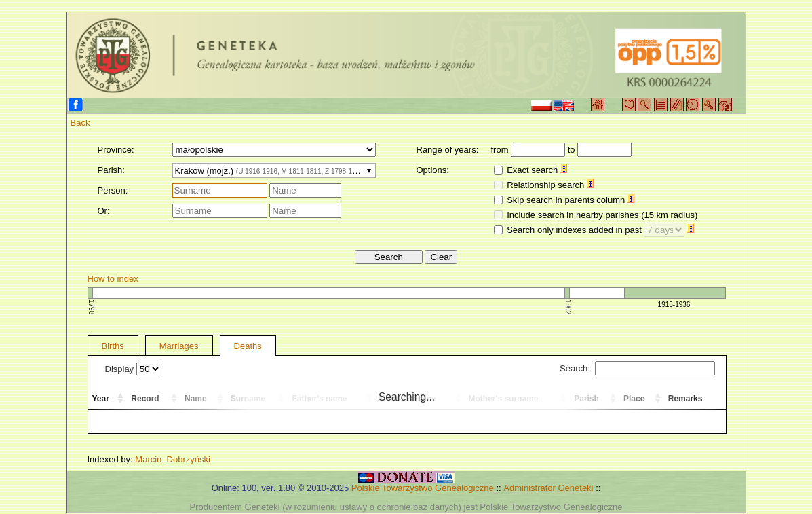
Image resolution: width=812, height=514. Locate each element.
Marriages (179, 346)
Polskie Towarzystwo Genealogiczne (423, 488)
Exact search (537, 170)
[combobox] (274, 170)
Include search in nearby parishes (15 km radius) (602, 215)
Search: (637, 368)
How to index (113, 279)
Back (80, 123)
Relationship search (550, 185)
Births (113, 346)
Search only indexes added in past (600, 230)
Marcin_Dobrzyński (173, 459)
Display (133, 369)
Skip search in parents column (571, 200)
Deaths (248, 346)
